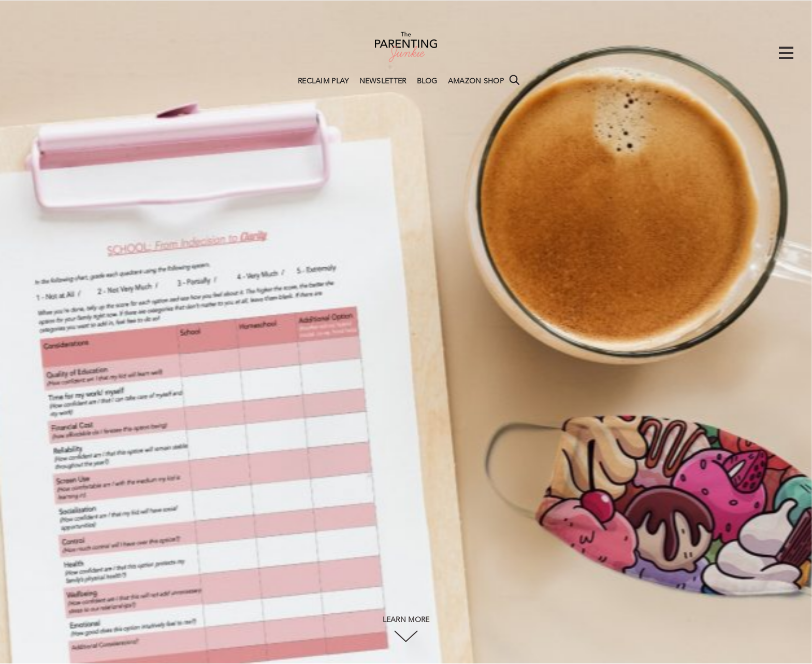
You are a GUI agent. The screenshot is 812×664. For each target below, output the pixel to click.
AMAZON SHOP (476, 81)
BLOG (427, 81)
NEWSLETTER (383, 81)
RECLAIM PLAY (323, 81)
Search (514, 80)
